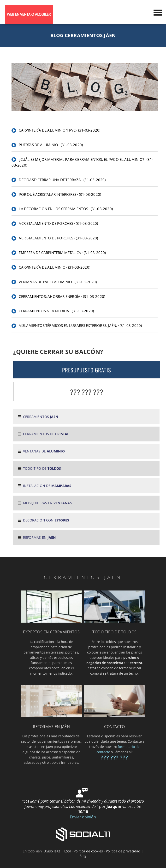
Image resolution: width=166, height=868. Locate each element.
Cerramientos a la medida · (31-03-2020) (56, 311)
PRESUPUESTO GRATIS (87, 370)
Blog (83, 856)
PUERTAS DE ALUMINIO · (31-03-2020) (51, 145)
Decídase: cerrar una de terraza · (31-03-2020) (62, 180)
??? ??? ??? (87, 392)
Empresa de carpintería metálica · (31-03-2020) (62, 253)
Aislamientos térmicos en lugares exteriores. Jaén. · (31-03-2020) (80, 325)
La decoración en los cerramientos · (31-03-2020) (66, 209)
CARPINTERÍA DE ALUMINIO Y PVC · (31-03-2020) (59, 130)
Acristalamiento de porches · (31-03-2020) (58, 223)
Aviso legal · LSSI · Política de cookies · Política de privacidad (92, 851)
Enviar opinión (83, 817)
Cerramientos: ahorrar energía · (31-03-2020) (62, 296)
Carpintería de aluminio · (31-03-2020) (54, 267)
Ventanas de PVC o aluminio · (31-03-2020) (58, 282)
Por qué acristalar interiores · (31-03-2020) (60, 194)
